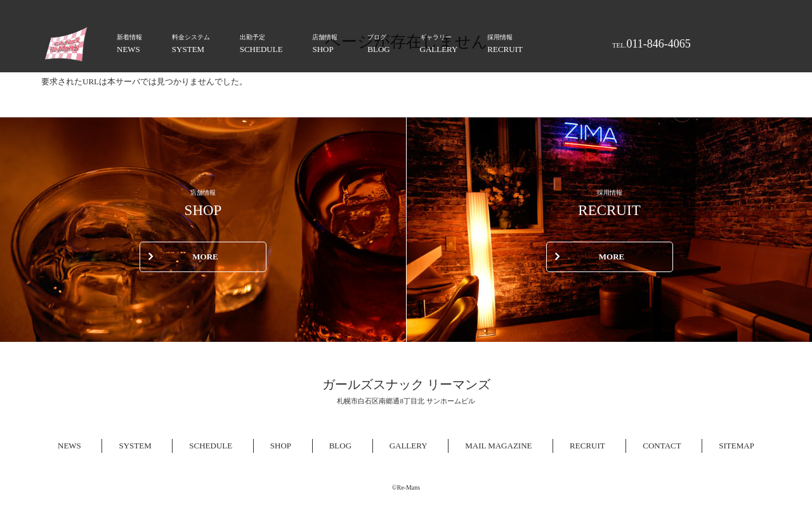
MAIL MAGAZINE (498, 446)
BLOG (378, 43)
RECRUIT (505, 43)
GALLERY (439, 43)
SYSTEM (191, 43)
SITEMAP (737, 446)
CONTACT (662, 446)
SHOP (325, 43)
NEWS (129, 43)
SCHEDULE (261, 43)
